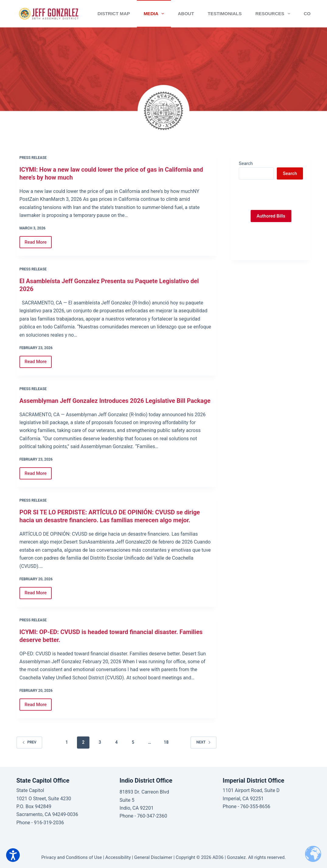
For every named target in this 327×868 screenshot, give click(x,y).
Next (203, 742)
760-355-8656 (255, 806)
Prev (29, 742)
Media (155, 14)
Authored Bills (271, 216)
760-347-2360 (152, 816)
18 (166, 742)
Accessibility (118, 857)
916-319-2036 (49, 823)
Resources (274, 14)
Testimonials (225, 14)
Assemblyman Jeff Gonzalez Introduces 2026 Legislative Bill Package (115, 401)
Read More (38, 244)
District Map (114, 14)
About (186, 14)
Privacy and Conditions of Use (72, 857)
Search (246, 163)
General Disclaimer (153, 857)
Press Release (33, 158)
